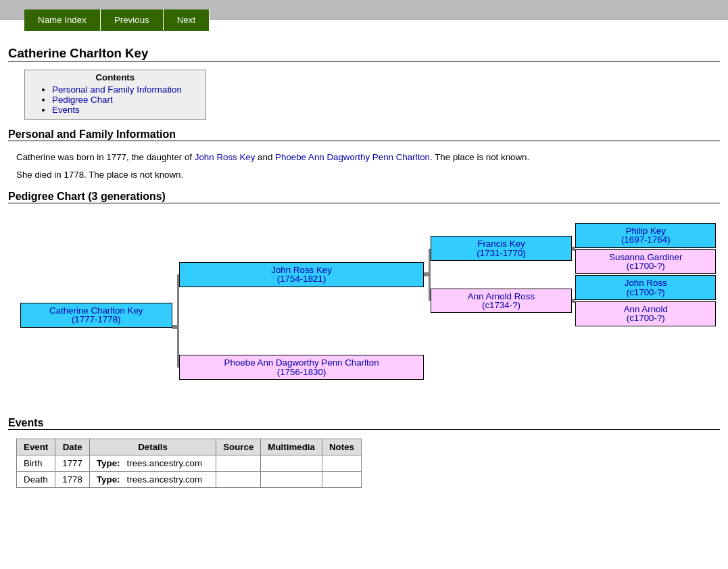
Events (66, 110)
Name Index (62, 20)
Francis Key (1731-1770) (501, 248)
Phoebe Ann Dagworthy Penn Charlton (353, 157)
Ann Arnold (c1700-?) (646, 314)
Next (186, 20)
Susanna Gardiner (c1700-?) (646, 262)
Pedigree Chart (82, 100)
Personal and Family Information (117, 90)
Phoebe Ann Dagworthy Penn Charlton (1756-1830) (302, 367)
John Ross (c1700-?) (646, 287)
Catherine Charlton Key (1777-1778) (96, 315)
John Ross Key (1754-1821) (301, 274)
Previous (132, 20)
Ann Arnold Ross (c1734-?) (501, 301)
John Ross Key (225, 157)
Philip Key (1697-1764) (646, 235)
